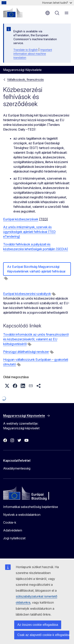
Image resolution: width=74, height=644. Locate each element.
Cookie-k (10, 522)
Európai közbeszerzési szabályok (27, 294)
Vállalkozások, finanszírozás (25, 79)
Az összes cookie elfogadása (38, 625)
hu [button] (48, 13)
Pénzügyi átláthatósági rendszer (26, 352)
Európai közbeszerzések (21, 219)
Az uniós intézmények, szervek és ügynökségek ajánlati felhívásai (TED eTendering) (29, 232)
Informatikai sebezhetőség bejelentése (31, 507)
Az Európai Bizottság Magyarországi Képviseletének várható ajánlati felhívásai (36, 269)
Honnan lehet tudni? (57, 3)
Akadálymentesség (17, 468)
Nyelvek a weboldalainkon (22, 515)
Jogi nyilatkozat (14, 538)
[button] (7, 386)
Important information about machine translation (33, 54)
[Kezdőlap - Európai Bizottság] (13, 13)
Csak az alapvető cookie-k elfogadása (43, 635)
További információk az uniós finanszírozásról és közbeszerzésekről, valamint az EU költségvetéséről (36, 339)
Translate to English (26, 50)
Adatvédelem (13, 530)
